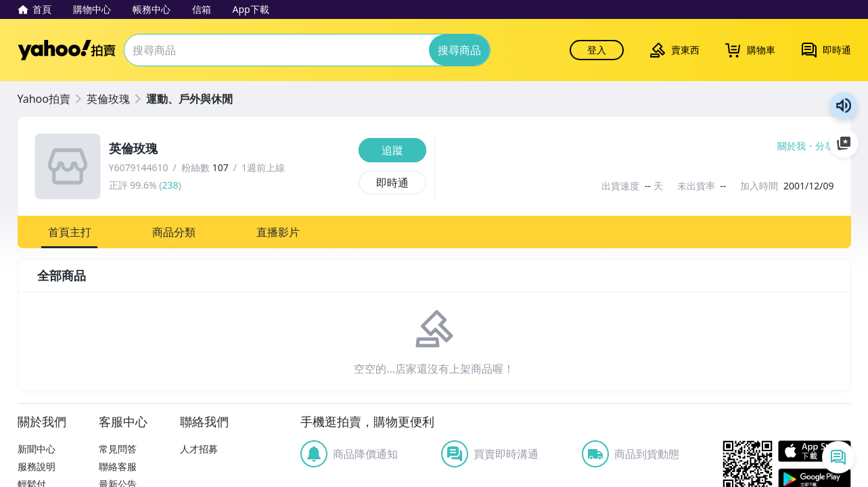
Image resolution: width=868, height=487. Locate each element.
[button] (70, 232)
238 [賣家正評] (170, 185)
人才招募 (199, 449)
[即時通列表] (838, 457)
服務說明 (37, 466)
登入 (597, 50)
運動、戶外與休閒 (189, 99)
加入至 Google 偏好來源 (844, 143)
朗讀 (844, 106)
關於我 (792, 146)
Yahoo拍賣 (67, 50)
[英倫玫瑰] (230, 149)
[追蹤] (392, 150)
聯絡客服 (118, 466)
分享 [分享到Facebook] (825, 146)
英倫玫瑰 (108, 99)
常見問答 (118, 449)
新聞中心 (37, 449)
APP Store (815, 451)
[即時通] (392, 183)
